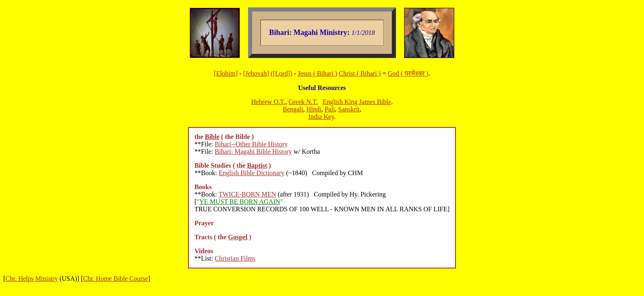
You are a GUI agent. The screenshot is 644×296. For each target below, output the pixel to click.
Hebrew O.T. (268, 102)
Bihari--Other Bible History (251, 144)
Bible (212, 137)
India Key (321, 117)
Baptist (257, 165)
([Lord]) (281, 73)
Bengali (293, 109)
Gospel (238, 237)
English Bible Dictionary (252, 173)
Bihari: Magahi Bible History (253, 151)
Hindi (314, 109)
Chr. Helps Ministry (32, 279)
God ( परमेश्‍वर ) (408, 73)
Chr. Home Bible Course (115, 279)
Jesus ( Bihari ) (317, 73)
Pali (330, 109)
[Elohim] (226, 73)
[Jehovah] (256, 73)
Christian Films (235, 258)
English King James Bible (357, 102)
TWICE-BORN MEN (247, 194)
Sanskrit (349, 109)
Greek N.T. (303, 102)
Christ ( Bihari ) (360, 73)
